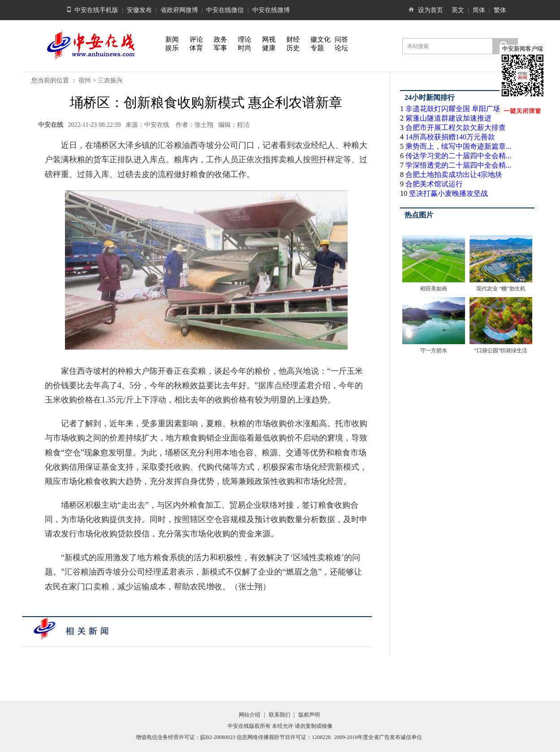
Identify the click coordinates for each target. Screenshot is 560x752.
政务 (220, 39)
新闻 (172, 39)
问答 (341, 39)
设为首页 (431, 10)
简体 (479, 10)
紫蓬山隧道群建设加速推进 (448, 118)
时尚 (245, 48)
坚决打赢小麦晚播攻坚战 (448, 193)
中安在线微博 (271, 10)
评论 (196, 39)
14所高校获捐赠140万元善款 (450, 137)
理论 (245, 39)
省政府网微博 (179, 10)
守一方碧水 (434, 350)
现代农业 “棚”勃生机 (501, 289)
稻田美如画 (434, 289)
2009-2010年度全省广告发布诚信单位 (378, 737)
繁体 (500, 10)
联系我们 (280, 715)
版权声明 (309, 715)
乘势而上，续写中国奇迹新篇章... (458, 146)
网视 (269, 39)
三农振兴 (110, 80)
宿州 (85, 80)
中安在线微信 (225, 10)
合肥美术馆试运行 (434, 184)
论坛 (341, 48)
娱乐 (172, 48)
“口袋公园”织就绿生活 (501, 350)
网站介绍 (250, 715)
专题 (317, 48)
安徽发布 (139, 10)
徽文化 (321, 39)
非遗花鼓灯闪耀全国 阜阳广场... (456, 109)
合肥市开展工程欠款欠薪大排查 (456, 127)
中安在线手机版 (96, 10)
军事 (220, 48)
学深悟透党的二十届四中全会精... (458, 165)
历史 (293, 48)
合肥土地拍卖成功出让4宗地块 (454, 175)
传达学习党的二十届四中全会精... (458, 156)
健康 (269, 48)
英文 (458, 10)
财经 (293, 39)
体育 (196, 48)
